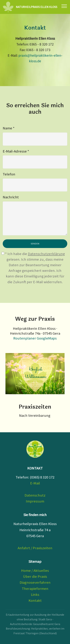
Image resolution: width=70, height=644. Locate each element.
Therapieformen (35, 589)
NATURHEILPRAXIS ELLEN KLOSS (37, 7)
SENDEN (35, 244)
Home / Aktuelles (35, 571)
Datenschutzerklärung (46, 254)
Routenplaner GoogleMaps (35, 338)
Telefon (9, 174)
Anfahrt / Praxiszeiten (35, 548)
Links (35, 595)
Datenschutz (35, 495)
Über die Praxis (35, 576)
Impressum (35, 501)
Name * (9, 128)
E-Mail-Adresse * (16, 151)
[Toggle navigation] (64, 6)
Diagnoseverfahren (35, 582)
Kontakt (35, 601)
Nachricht (11, 197)
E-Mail (35, 483)
